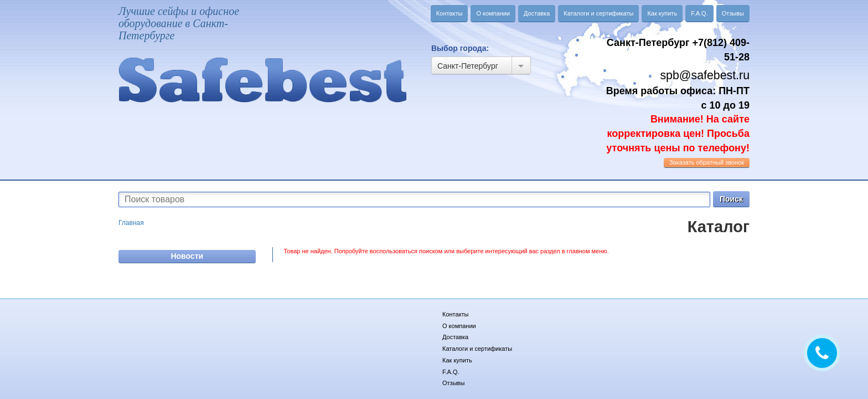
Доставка (537, 13)
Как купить (662, 13)
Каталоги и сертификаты (598, 13)
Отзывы (733, 13)
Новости (187, 256)
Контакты (449, 13)
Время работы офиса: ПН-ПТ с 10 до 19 (678, 119)
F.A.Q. (699, 13)
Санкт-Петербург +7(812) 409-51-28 (678, 50)
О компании (493, 13)
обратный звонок (707, 162)
